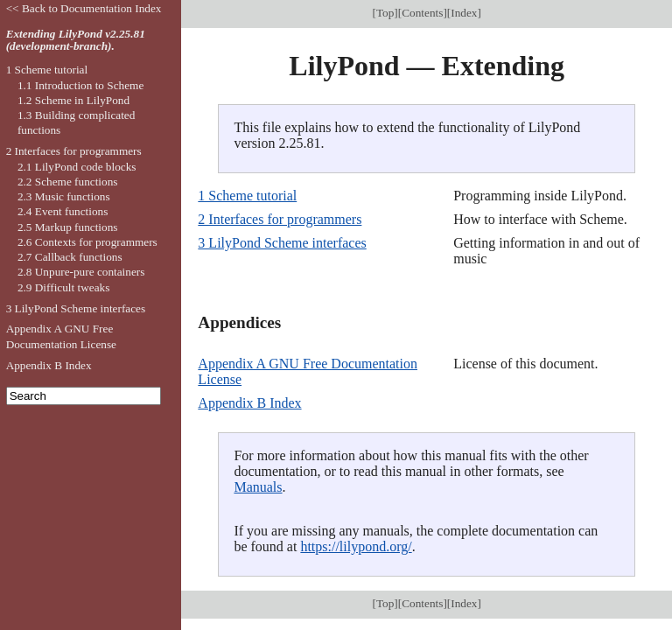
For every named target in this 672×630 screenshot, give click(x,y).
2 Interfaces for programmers (280, 219)
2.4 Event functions (63, 211)
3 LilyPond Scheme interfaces (282, 243)
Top (385, 13)
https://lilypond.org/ (356, 546)
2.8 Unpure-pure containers (81, 272)
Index (464, 13)
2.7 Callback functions (70, 257)
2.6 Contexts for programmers (87, 242)
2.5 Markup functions (68, 227)
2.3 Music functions (64, 196)
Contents (422, 13)
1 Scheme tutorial (247, 196)
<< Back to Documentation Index (84, 8)
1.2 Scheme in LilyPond (73, 100)
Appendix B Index (249, 403)
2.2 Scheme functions (68, 182)
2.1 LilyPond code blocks (77, 167)
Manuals (258, 487)
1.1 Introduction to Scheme (80, 85)
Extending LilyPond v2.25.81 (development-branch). (76, 40)
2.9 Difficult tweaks (64, 287)
